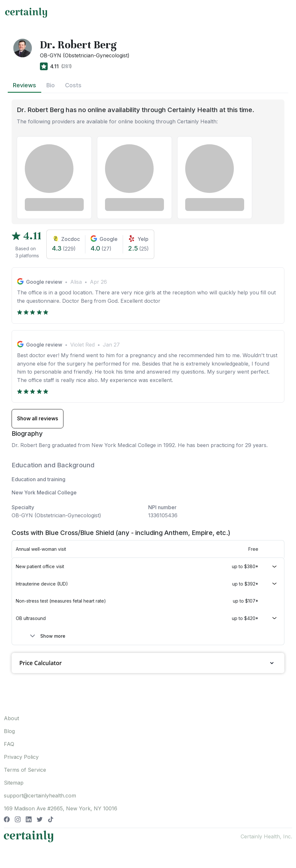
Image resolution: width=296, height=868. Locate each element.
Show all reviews (38, 418)
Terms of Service (25, 770)
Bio (51, 85)
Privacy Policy (21, 757)
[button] (148, 567)
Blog (9, 731)
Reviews (24, 85)
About (11, 718)
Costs (73, 85)
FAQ (9, 744)
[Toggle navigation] (285, 13)
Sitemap (14, 783)
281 (66, 66)
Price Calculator (148, 663)
